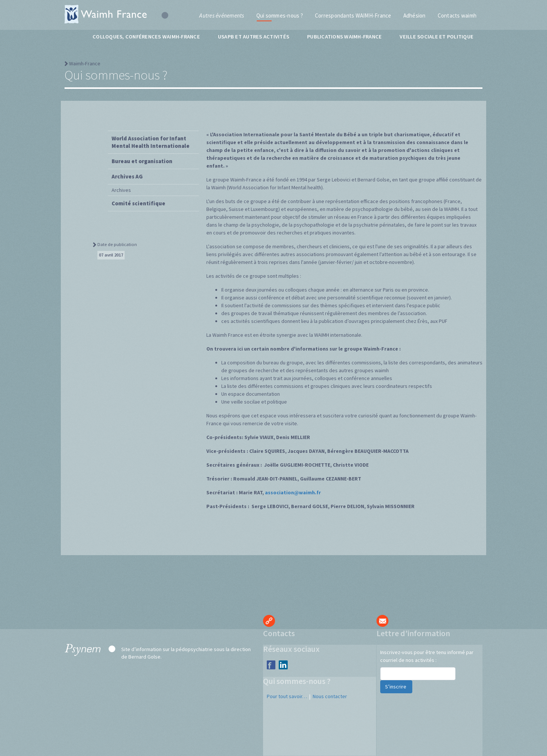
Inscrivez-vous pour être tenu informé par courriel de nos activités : (427, 656)
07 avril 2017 (111, 255)
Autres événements (222, 15)
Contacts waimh (457, 15)
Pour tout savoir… (287, 696)
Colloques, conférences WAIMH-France (146, 37)
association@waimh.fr (293, 492)
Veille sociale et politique (437, 37)
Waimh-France (85, 63)
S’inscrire (396, 687)
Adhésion (415, 15)
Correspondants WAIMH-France (353, 15)
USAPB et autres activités (254, 37)
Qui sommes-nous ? (280, 15)
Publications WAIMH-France (344, 37)
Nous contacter (330, 696)
